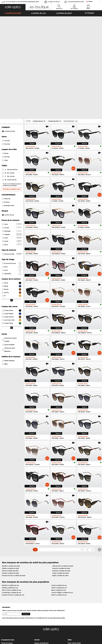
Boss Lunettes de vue (59, 534)
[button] (13, 7)
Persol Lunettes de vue (59, 532)
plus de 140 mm (10, 124)
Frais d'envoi (38, 589)
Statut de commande (75, 594)
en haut (98, 632)
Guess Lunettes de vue (59, 529)
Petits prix (6, 143)
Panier (88, 9)
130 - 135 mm (9, 117)
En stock (6, 146)
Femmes (6, 85)
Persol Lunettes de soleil (10, 515)
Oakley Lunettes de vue (10, 532)
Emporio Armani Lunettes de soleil (14, 519)
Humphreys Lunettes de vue (12, 536)
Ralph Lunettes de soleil (60, 519)
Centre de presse (7, 587)
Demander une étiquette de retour (46, 592)
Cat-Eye (12, 172)
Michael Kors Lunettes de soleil (63, 510)
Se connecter (74, 9)
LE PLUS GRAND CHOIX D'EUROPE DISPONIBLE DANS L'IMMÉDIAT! (22, 2)
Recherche (59, 9)
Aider (70, 584)
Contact (4, 592)
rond (12, 211)
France (90, 1)
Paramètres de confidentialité (11, 589)
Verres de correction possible (9, 284)
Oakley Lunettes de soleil (10, 512)
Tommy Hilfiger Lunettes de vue (62, 536)
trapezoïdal (12, 218)
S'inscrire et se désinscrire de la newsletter (82, 589)
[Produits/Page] (71, 65)
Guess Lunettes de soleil (60, 517)
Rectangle (12, 175)
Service (37, 584)
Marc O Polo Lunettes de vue (12, 534)
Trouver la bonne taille (12, 133)
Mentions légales (17, 634)
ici (13, 562)
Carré (12, 168)
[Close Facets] (12, 65)
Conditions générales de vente (11, 632)
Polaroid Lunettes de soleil (61, 512)
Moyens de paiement (41, 587)
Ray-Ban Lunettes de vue (10, 529)
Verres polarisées (8, 289)
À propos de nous (8, 584)
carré (12, 214)
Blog (69, 592)
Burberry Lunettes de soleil (61, 515)
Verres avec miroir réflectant (9, 294)
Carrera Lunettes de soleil (10, 517)
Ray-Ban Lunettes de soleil (11, 510)
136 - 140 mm (9, 120)
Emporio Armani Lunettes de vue (13, 539)
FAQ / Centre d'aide (74, 587)
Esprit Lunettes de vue (59, 539)
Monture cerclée (12, 198)
